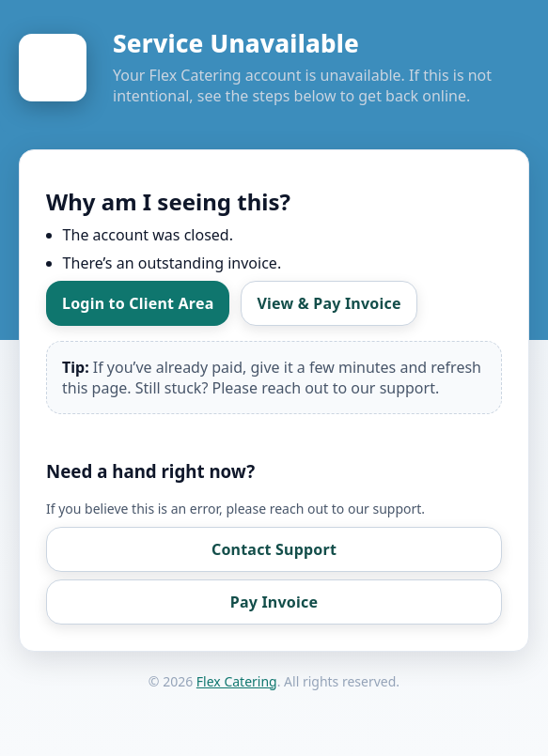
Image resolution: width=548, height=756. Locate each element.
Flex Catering (237, 681)
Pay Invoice (274, 602)
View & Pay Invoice (329, 303)
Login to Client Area (138, 303)
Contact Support (274, 549)
